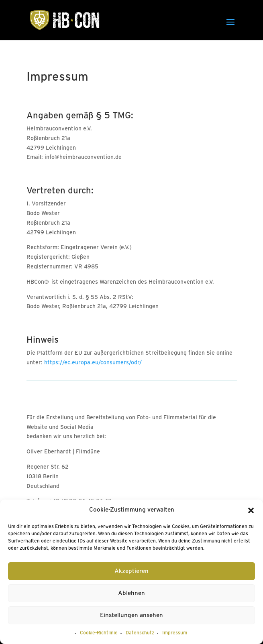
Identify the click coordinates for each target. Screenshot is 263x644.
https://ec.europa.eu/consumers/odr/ (93, 363)
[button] (251, 510)
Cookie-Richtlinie (99, 633)
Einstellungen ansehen (131, 616)
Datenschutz (140, 633)
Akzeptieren (131, 571)
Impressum (175, 633)
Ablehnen (131, 593)
